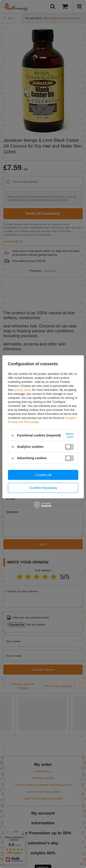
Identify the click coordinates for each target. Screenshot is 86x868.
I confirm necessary (43, 488)
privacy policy (23, 390)
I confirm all (43, 475)
